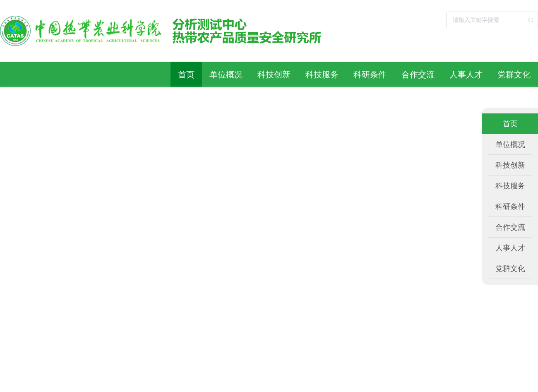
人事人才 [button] (466, 75)
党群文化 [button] (514, 75)
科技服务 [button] (322, 75)
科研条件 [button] (370, 75)
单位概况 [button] (226, 75)
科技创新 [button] (274, 75)
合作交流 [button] (418, 75)
